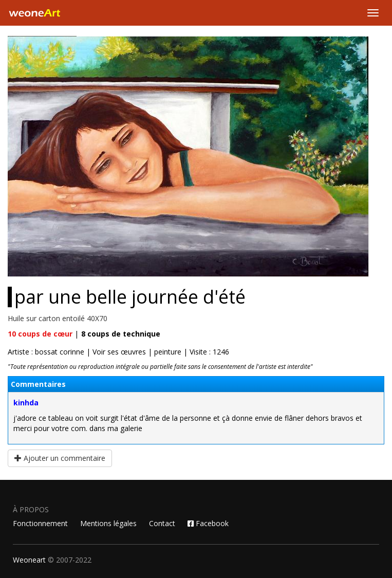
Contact (162, 523)
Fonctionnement (40, 523)
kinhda (26, 403)
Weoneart (29, 560)
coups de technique (121, 334)
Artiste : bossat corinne (46, 352)
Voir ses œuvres (119, 352)
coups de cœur (40, 334)
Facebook (208, 523)
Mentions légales (108, 523)
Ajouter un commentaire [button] (60, 458)
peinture (168, 352)
